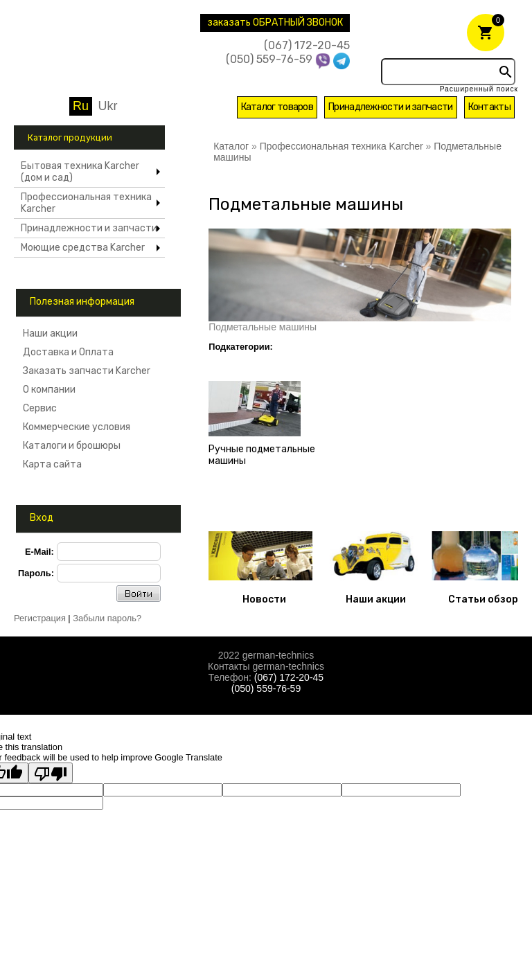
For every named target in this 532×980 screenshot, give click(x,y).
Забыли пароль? (107, 618)
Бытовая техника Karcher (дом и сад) (80, 172)
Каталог (231, 146)
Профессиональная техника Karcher (86, 203)
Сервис (40, 408)
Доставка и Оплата (68, 352)
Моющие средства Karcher (83, 248)
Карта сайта (52, 464)
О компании (52, 390)
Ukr (108, 106)
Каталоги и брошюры (72, 446)
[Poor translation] (51, 773)
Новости (264, 599)
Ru (81, 106)
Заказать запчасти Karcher (87, 371)
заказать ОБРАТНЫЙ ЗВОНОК (275, 23)
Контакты (489, 107)
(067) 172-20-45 (307, 45)
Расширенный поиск (479, 89)
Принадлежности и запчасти (391, 107)
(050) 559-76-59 (269, 59)
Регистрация (40, 618)
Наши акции (50, 333)
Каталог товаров (277, 107)
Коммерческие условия (77, 427)
